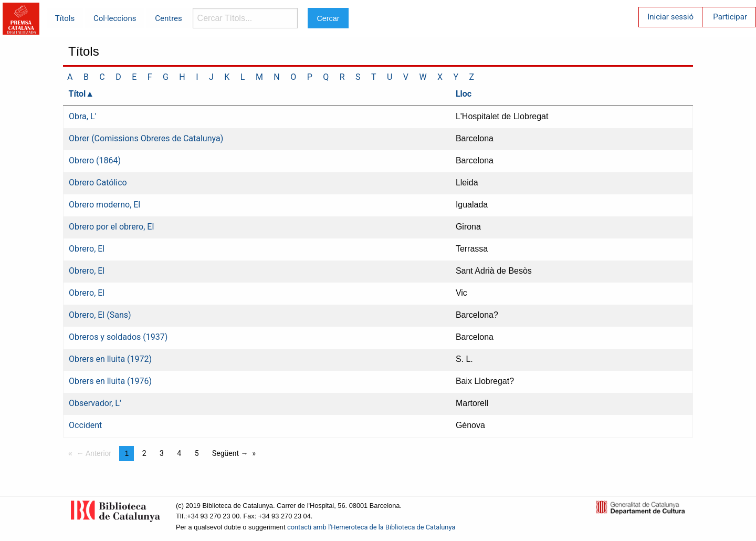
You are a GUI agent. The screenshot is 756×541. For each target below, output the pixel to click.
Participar (730, 17)
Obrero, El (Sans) (100, 315)
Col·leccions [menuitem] (115, 18)
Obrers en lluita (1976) (110, 381)
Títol (77, 94)
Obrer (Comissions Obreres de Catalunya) (146, 138)
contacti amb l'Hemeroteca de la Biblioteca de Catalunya (371, 527)
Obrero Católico (98, 183)
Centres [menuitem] (169, 18)
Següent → (230, 453)
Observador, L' (95, 403)
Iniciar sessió (670, 17)
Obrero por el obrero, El (111, 227)
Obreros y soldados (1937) (118, 337)
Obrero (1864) (95, 160)
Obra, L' (82, 116)
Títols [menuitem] (65, 18)
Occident (85, 425)
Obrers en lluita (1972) (110, 359)
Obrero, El (87, 249)
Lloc (464, 94)
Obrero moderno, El (104, 205)
